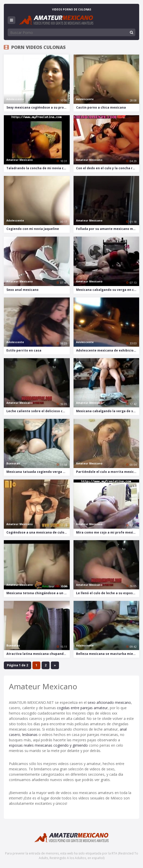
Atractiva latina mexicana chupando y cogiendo (38, 654)
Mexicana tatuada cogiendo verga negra (38, 472)
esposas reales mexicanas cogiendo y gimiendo (48, 745)
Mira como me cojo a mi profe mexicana (108, 532)
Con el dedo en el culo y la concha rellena (108, 168)
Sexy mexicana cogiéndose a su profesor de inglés (38, 107)
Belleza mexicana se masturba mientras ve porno (108, 654)
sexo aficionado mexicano (109, 702)
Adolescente (15, 99)
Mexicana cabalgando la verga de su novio (108, 411)
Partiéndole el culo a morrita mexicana (108, 472)
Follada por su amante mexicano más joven (108, 229)
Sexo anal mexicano (22, 290)
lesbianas (30, 735)
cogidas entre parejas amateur (82, 708)
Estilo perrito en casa (24, 350)
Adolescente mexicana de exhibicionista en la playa (108, 350)
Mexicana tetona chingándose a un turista (38, 593)
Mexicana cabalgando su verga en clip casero (108, 290)
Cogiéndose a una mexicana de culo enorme (38, 532)
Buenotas (13, 463)
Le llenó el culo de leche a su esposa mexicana (108, 593)
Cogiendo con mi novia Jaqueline (33, 229)
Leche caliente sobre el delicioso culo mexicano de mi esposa (38, 411)
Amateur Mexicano (20, 160)
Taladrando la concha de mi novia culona (38, 168)
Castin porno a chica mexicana (101, 107)
